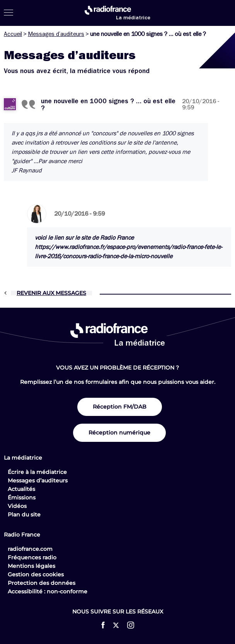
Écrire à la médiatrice (37, 472)
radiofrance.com (30, 549)
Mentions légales (32, 566)
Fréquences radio (32, 557)
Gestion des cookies (36, 574)
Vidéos (17, 506)
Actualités (21, 489)
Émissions (22, 497)
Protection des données (42, 583)
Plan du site (24, 515)
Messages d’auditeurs (56, 34)
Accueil (13, 34)
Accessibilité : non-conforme (48, 591)
